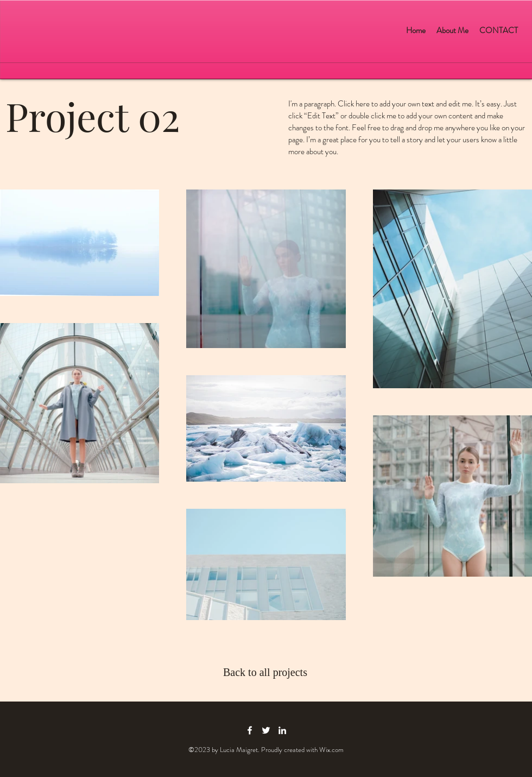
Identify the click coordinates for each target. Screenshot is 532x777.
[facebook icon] (250, 730)
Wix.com (331, 750)
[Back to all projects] (266, 672)
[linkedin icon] (282, 730)
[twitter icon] (266, 730)
